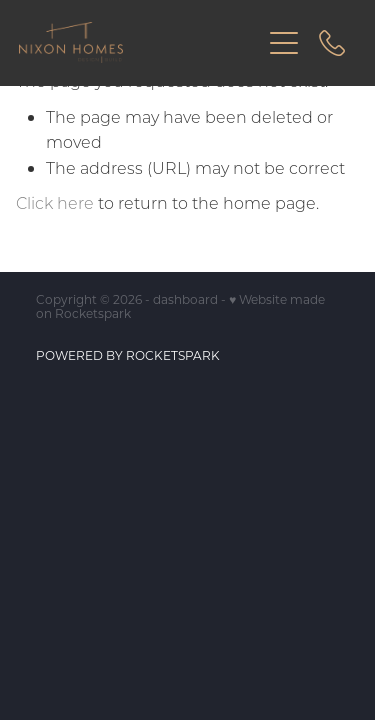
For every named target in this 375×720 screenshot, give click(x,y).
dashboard (185, 299)
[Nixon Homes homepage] (140, 42)
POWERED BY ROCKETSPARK (128, 355)
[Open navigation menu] (284, 43)
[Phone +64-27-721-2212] (332, 43)
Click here (55, 202)
